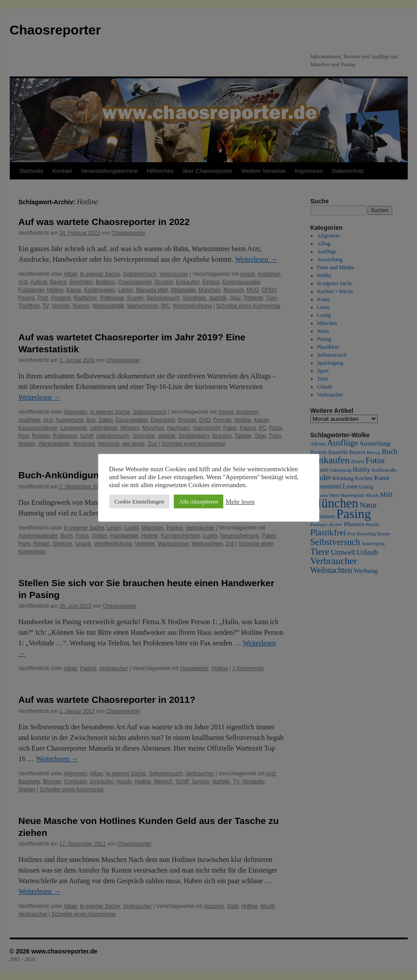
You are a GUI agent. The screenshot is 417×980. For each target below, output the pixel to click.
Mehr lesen (240, 502)
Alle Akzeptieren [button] (199, 501)
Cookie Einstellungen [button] (139, 501)
